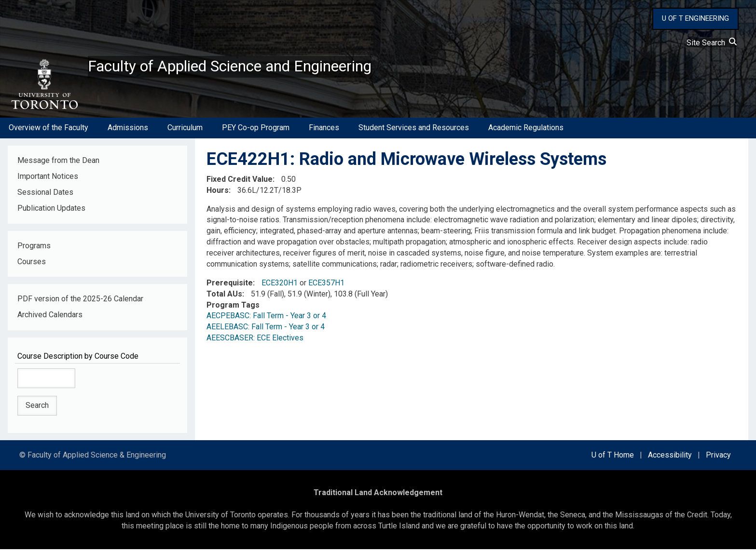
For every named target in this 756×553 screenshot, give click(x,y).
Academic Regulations (526, 132)
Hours (218, 194)
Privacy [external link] (718, 459)
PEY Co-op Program (256, 132)
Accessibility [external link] (670, 459)
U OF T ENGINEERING (695, 18)
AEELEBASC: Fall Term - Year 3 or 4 (266, 331)
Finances (324, 132)
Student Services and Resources (414, 132)
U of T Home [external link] (613, 459)
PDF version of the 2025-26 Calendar (80, 303)
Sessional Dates (45, 196)
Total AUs (224, 298)
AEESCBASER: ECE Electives (255, 342)
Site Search (712, 43)
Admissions (128, 132)
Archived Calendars (50, 319)
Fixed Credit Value (240, 183)
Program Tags (233, 309)
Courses (32, 265)
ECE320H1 (280, 287)
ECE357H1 (326, 287)
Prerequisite (230, 287)
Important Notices (48, 180)
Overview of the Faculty (48, 132)
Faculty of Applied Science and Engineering (252, 68)
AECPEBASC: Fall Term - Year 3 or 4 (266, 320)
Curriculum (185, 132)
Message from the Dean (58, 164)
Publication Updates (51, 212)
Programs (34, 250)
